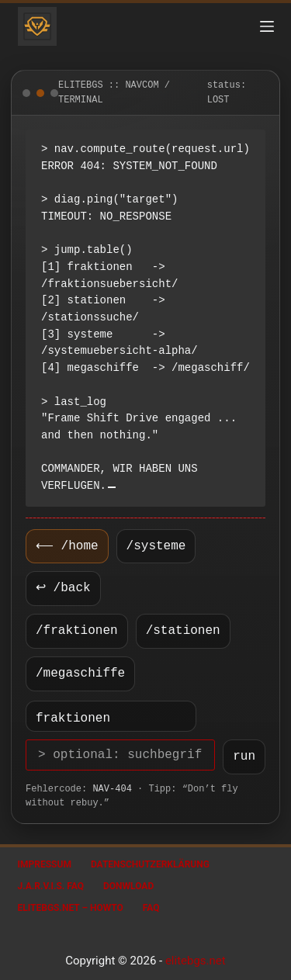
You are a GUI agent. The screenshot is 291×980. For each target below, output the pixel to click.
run (244, 757)
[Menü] (267, 26)
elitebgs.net (196, 961)
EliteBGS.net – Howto (71, 908)
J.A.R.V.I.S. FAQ (51, 886)
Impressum (45, 864)
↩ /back (63, 588)
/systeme (153, 546)
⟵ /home (66, 546)
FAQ (151, 908)
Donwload (128, 886)
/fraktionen (77, 631)
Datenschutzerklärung (150, 864)
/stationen (183, 631)
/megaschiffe (80, 674)
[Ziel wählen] (111, 716)
